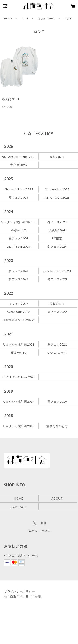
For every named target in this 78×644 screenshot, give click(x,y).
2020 (9, 367)
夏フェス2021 (57, 344)
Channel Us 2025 (57, 189)
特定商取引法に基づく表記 (23, 597)
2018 (9, 416)
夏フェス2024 (19, 238)
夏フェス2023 (19, 279)
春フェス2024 (57, 222)
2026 (9, 146)
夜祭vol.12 (19, 230)
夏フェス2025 (19, 197)
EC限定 (57, 238)
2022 (9, 293)
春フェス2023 (19, 271)
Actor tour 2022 (19, 312)
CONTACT (19, 506)
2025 (9, 179)
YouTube (33, 531)
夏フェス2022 (57, 312)
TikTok (46, 531)
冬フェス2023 (46, 19)
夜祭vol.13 (57, 157)
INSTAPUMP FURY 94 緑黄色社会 (19, 157)
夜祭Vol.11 (57, 304)
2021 (9, 334)
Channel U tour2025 (19, 189)
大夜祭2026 (18, 165)
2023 (25, 19)
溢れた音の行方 (57, 426)
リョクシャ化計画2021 (19, 344)
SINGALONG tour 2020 (19, 377)
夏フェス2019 (57, 401)
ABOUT (57, 498)
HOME (8, 19)
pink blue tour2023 (57, 271)
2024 (9, 212)
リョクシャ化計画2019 (19, 401)
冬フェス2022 (19, 304)
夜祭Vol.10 (19, 353)
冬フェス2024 (57, 246)
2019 (9, 391)
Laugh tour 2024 (19, 246)
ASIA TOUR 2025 (57, 197)
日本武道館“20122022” (19, 320)
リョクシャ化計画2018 (19, 426)
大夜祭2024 (57, 230)
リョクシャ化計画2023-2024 (19, 222)
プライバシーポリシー (20, 591)
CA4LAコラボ (57, 353)
